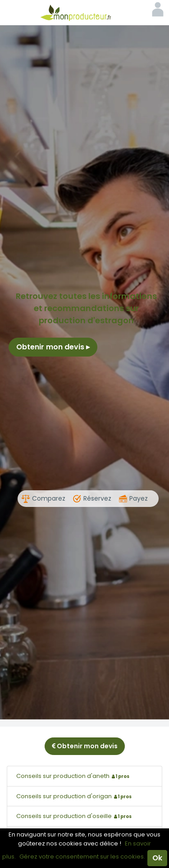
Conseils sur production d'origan (75, 796)
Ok (157, 858)
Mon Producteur (85, 13)
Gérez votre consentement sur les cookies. (82, 857)
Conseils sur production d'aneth (74, 776)
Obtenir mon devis (53, 347)
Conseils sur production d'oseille (75, 816)
